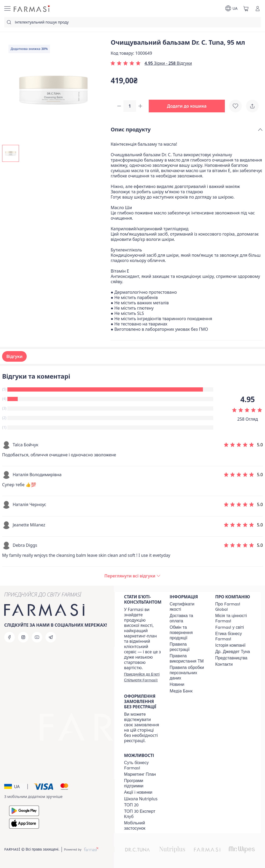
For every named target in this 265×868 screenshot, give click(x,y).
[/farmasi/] (32, 8)
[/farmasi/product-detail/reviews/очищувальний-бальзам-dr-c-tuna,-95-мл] (132, 576)
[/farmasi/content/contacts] (224, 664)
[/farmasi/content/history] (230, 645)
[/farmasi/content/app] (142, 826)
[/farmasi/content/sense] (142, 765)
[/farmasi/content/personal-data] (188, 673)
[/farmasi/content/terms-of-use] (188, 647)
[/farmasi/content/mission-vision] (233, 618)
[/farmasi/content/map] (231, 658)
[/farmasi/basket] (246, 8)
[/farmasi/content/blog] (177, 685)
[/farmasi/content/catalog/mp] (140, 774)
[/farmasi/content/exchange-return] (188, 633)
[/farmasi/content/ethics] (233, 636)
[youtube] (37, 637)
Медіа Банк (181, 691)
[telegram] (51, 637)
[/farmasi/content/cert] (188, 607)
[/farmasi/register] (143, 677)
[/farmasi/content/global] (233, 607)
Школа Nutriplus (141, 799)
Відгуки (14, 357)
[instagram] (23, 637)
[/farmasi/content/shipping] (188, 618)
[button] (189, 106)
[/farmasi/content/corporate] (229, 627)
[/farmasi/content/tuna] (232, 652)
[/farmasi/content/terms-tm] (188, 659)
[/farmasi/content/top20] (131, 805)
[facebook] (10, 637)
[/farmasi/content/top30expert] (142, 814)
